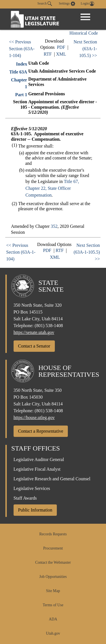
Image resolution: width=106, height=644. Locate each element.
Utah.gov (53, 633)
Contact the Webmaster (53, 562)
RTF (48, 54)
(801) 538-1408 (49, 326)
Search (45, 4)
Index (22, 64)
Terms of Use (53, 605)
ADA (53, 619)
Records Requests (53, 534)
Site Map (53, 591)
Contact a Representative (41, 431)
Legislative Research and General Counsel (52, 479)
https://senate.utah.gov (34, 332)
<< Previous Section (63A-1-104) (22, 49)
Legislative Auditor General (39, 459)
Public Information (35, 510)
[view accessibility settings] (67, 4)
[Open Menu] (85, 17)
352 (54, 226)
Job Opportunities (53, 577)
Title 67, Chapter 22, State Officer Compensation (52, 188)
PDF (61, 47)
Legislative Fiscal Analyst (37, 469)
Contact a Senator (34, 346)
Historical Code (84, 33)
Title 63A (18, 72)
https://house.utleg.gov (34, 417)
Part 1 (21, 95)
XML (61, 54)
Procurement (53, 548)
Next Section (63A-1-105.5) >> (85, 49)
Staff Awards (25, 498)
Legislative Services (32, 488)
